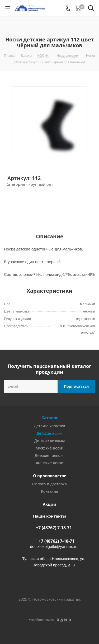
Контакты (49, 491)
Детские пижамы (50, 441)
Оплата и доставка (49, 484)
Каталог (50, 418)
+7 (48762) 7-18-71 (54, 528)
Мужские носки (49, 448)
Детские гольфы (49, 455)
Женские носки (49, 463)
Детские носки (49, 433)
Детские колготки (49, 426)
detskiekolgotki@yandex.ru (54, 546)
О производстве (50, 476)
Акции (49, 504)
